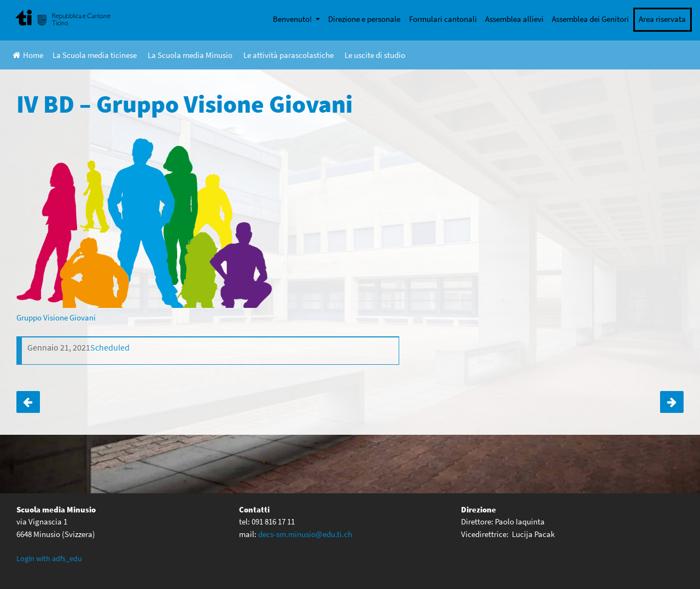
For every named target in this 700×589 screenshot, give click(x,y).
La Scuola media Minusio (190, 55)
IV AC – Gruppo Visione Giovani (672, 402)
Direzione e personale (364, 19)
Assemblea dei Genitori (590, 19)
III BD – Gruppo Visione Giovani (28, 402)
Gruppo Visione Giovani (56, 317)
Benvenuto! (293, 19)
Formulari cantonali (443, 19)
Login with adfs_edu (49, 558)
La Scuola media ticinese (95, 55)
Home (28, 55)
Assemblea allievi (514, 19)
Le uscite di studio (375, 55)
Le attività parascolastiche (288, 55)
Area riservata (662, 19)
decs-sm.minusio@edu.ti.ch (305, 534)
